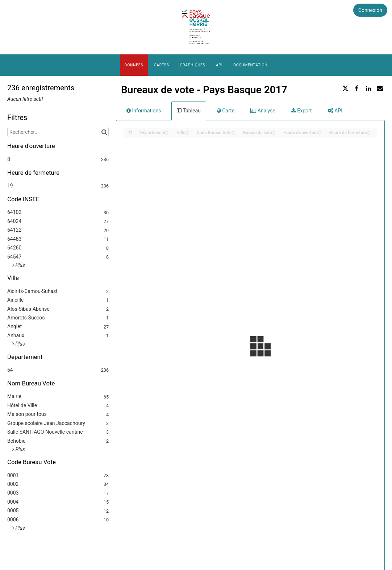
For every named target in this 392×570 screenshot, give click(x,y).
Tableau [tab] (189, 111)
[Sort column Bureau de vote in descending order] (274, 133)
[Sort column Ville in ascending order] (187, 131)
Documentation (250, 65)
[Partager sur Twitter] (346, 88)
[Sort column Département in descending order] (167, 133)
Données (134, 65)
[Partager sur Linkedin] (368, 88)
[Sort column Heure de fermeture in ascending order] (369, 131)
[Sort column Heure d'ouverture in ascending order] (320, 131)
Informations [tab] (144, 111)
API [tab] (335, 111)
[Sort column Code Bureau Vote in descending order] (233, 133)
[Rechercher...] (58, 132)
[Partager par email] (380, 88)
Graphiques (192, 65)
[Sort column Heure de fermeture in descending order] (369, 133)
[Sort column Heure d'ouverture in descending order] (320, 133)
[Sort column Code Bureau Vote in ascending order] (233, 131)
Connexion (370, 10)
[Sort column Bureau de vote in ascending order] (274, 131)
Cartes (162, 65)
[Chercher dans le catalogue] (104, 132)
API (219, 65)
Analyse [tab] (263, 111)
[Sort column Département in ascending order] (167, 131)
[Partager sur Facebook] (357, 88)
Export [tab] (302, 111)
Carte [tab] (226, 111)
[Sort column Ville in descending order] (187, 133)
